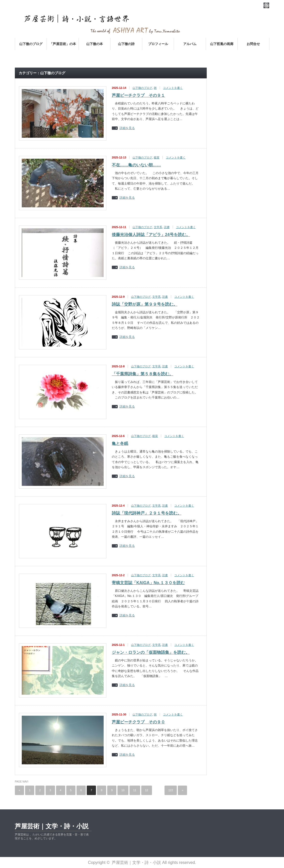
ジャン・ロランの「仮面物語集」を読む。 (151, 652)
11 (135, 790)
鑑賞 (157, 157)
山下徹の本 (95, 44)
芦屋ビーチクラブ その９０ (138, 722)
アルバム (190, 44)
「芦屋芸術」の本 (63, 44)
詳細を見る (127, 128)
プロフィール (158, 44)
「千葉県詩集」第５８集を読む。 (143, 374)
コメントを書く (173, 88)
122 (171, 790)
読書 (167, 227)
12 (147, 790)
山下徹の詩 (126, 44)
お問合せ (253, 44)
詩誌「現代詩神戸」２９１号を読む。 (147, 513)
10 (123, 790)
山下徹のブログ (31, 44)
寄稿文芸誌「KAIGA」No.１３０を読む (148, 583)
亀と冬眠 (120, 443)
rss (266, 5)
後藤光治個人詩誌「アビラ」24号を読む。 (151, 235)
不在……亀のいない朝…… (136, 165)
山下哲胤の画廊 (222, 44)
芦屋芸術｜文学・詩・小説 (52, 826)
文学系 (158, 227)
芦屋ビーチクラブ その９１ (138, 95)
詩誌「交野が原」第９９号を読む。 (145, 304)
